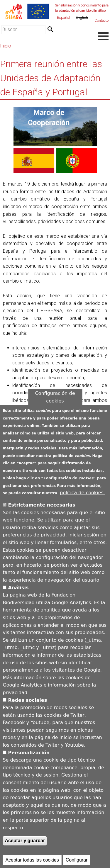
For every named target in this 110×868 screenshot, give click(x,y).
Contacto (101, 20)
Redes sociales (27, 704)
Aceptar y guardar (25, 845)
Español (63, 17)
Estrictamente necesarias (42, 509)
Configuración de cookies (55, 401)
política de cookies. (82, 497)
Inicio (6, 46)
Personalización (29, 757)
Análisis (18, 592)
